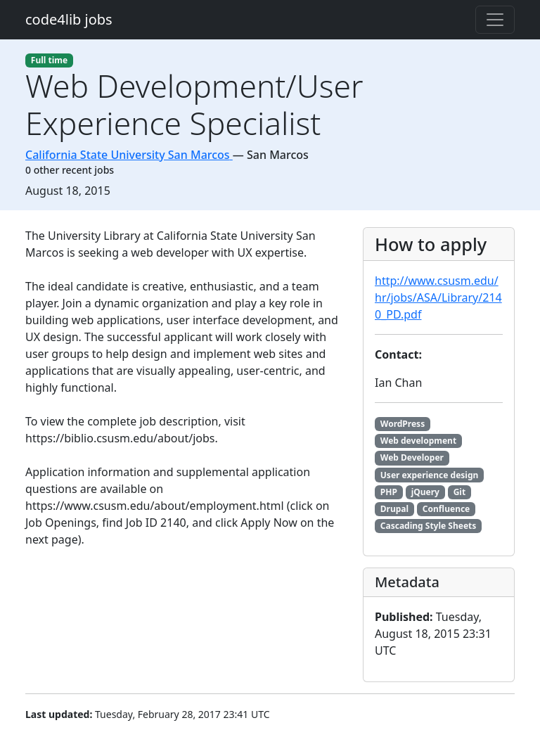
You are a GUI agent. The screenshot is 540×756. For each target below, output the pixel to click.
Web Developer (412, 457)
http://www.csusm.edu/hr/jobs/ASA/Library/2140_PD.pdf (438, 297)
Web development (418, 441)
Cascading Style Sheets (428, 526)
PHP (389, 492)
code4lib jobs (69, 19)
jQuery (425, 492)
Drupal (394, 509)
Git (459, 492)
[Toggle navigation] (495, 20)
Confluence (446, 509)
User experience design (430, 475)
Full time (49, 60)
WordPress (403, 424)
